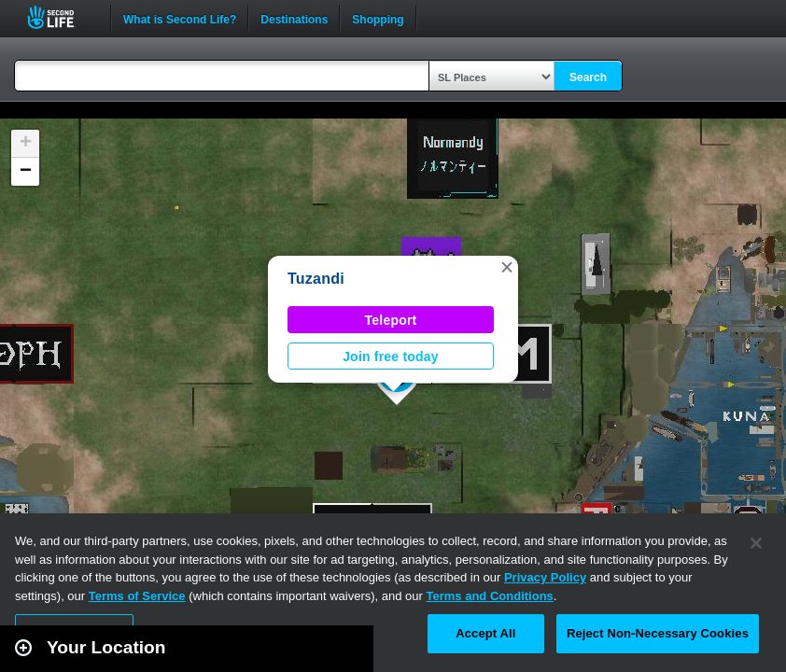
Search (588, 77)
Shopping (378, 18)
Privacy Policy (545, 577)
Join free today (391, 357)
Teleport (391, 320)
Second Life (61, 17)
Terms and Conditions (490, 596)
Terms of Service (137, 596)
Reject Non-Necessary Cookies (658, 633)
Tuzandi (316, 279)
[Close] (756, 543)
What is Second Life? (180, 18)
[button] (507, 267)
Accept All (485, 633)
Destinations (294, 18)
